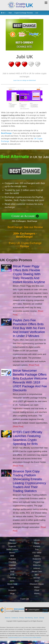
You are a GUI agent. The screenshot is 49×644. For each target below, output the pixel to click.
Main (10, 13)
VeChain (37, 578)
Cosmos (12, 568)
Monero (12, 553)
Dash (12, 571)
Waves (37, 593)
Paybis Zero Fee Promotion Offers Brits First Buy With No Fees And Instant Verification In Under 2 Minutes (29, 328)
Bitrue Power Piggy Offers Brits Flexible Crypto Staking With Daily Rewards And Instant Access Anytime (29, 274)
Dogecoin (12, 546)
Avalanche (37, 559)
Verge (12, 593)
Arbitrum (37, 568)
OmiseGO (12, 590)
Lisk (12, 587)
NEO (37, 575)
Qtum (37, 581)
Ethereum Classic (37, 584)
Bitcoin (12, 540)
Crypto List (24, 599)
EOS (12, 575)
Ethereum (12, 543)
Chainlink (12, 562)
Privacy (21, 618)
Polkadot (12, 559)
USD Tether (37, 553)
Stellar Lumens (12, 549)
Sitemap (42, 618)
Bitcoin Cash (37, 571)
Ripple (37, 543)
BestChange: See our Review (25, 227)
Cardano (37, 546)
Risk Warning (29, 618)
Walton (37, 587)
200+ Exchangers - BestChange (24, 221)
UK (4, 13)
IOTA (12, 581)
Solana (37, 556)
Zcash (37, 590)
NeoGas (12, 578)
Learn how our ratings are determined (24, 80)
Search (36, 618)
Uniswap (12, 565)
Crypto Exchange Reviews (24, 13)
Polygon (37, 562)
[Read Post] (34, 365)
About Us (8, 618)
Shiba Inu (37, 565)
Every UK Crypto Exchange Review (25, 245)
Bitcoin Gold (12, 584)
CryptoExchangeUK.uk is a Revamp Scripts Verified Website (25, 637)
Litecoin (37, 540)
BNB (12, 556)
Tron (37, 549)
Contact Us (15, 618)
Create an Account (23, 216)
